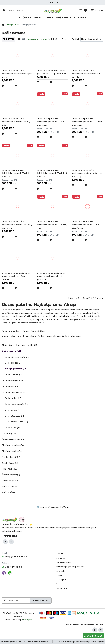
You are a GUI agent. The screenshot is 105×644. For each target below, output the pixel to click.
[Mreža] (19, 39)
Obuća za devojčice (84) (13, 445)
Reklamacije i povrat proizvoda (70, 567)
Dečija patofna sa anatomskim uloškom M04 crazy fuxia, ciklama (16, 276)
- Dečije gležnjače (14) (13, 416)
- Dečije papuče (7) (11, 363)
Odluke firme (62, 589)
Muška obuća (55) (10, 481)
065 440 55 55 (12, 567)
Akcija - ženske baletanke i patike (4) (19, 345)
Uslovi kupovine (63, 562)
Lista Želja (60, 571)
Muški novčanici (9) (11, 492)
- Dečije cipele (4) (11, 410)
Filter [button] (9, 39)
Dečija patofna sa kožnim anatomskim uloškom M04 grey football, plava (87, 173)
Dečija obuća (13, 25)
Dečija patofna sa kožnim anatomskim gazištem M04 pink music (17, 74)
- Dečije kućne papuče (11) (15, 404)
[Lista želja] (86, 10)
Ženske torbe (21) (10, 463)
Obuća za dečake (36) (12, 451)
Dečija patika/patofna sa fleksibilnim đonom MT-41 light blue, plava (52, 173)
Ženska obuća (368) (11, 457)
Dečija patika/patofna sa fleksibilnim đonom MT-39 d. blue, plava (50, 122)
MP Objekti (61, 580)
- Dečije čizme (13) (11, 428)
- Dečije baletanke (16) (14, 392)
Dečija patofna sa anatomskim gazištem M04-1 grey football (51, 72)
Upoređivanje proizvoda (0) (39, 39)
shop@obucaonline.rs (16, 556)
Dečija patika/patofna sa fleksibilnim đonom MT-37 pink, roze (52, 225)
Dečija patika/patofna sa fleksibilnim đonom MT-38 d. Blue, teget (85, 225)
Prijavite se (41, 600)
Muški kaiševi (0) (10, 487)
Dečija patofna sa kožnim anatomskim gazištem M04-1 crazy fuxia (86, 74)
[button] (52, 3)
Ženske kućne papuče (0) (13, 439)
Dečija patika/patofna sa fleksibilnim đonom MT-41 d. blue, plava (15, 173)
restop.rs (28, 620)
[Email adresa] (19, 600)
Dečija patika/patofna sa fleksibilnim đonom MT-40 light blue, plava (87, 122)
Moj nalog (60, 558)
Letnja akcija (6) (9, 434)
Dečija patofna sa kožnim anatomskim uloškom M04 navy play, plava (17, 225)
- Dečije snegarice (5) (13, 380)
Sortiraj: (76, 39)
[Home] (3, 25)
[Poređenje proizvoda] (80, 10)
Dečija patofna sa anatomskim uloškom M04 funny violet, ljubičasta (51, 276)
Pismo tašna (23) (10, 469)
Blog (58, 584)
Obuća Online (9, 613)
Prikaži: (54, 39)
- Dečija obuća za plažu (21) (16, 357)
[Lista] (23, 39)
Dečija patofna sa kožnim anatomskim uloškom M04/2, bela (16, 122)
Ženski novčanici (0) (11, 475)
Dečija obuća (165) (12, 351)
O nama (59, 554)
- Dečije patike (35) (12, 398)
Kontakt (59, 575)
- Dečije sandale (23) (12, 375)
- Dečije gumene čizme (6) (15, 422)
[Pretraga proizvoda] (17, 10)
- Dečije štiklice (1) (11, 386)
